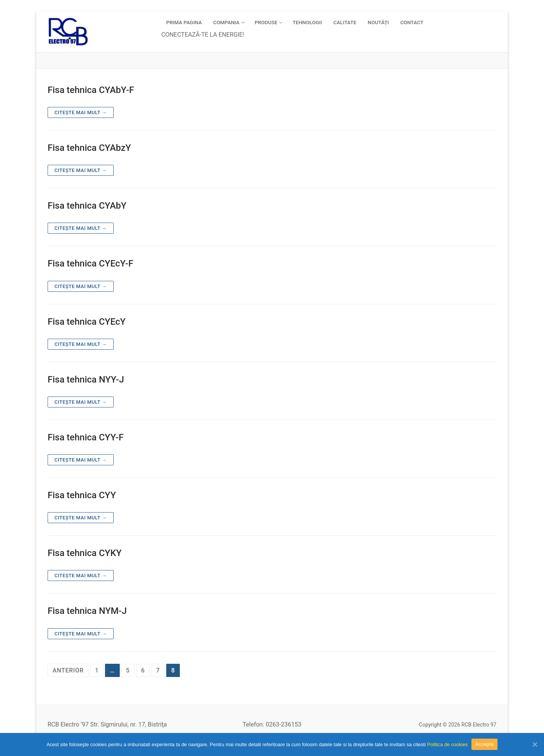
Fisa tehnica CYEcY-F (90, 263)
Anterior (68, 670)
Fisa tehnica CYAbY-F (91, 90)
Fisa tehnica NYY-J (86, 380)
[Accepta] (535, 744)
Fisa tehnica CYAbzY (89, 148)
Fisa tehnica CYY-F (86, 437)
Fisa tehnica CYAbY (87, 206)
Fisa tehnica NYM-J (87, 611)
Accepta (484, 744)
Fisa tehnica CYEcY (87, 322)
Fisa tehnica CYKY (85, 553)
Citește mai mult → (81, 112)
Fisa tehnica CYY (82, 495)
